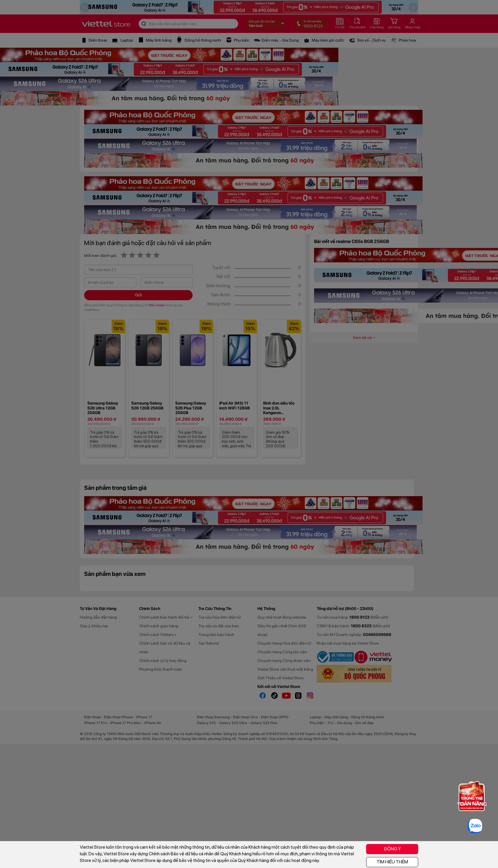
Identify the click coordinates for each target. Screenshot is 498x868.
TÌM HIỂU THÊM (392, 862)
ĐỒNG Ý (392, 849)
